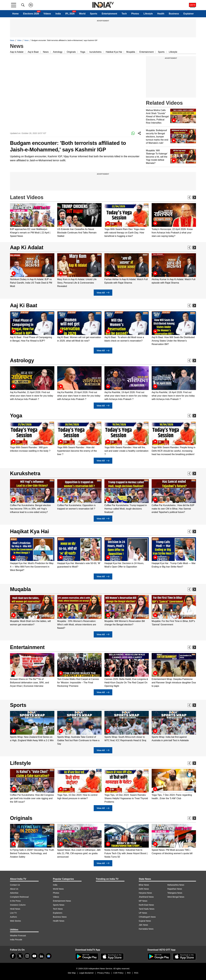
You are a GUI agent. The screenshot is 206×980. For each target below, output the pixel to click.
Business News (60, 917)
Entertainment (109, 14)
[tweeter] (20, 956)
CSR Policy (118, 973)
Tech (124, 14)
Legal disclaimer (86, 973)
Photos (135, 14)
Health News (59, 921)
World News (58, 889)
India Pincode (16, 940)
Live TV (13, 913)
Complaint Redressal (19, 897)
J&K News (143, 925)
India (58, 14)
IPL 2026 (70, 14)
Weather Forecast (18, 936)
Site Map (72, 973)
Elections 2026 (31, 14)
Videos (47, 14)
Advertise (14, 893)
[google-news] (49, 956)
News (12, 40)
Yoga (83, 52)
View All (103, 293)
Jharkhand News (146, 897)
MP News (143, 901)
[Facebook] (13, 956)
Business (174, 14)
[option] (32, 220)
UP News (143, 913)
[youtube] (34, 956)
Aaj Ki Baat (24, 305)
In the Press (15, 901)
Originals (71, 52)
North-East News (146, 905)
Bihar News (144, 885)
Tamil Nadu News (147, 909)
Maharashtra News (176, 885)
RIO (129, 973)
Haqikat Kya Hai (29, 531)
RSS (136, 973)
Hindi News (15, 909)
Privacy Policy (104, 973)
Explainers (58, 913)
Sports (94, 14)
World (82, 14)
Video (19, 40)
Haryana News (145, 893)
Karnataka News (146, 929)
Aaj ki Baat (33, 52)
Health (161, 14)
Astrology (58, 52)
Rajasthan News (175, 889)
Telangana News (175, 893)
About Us (14, 889)
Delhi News (144, 889)
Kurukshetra (25, 473)
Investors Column (18, 905)
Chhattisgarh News (147, 917)
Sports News (59, 905)
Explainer (189, 14)
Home (15, 14)
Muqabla (131, 52)
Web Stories (15, 921)
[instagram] (27, 956)
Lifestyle (148, 14)
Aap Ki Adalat (27, 247)
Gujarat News (145, 921)
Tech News (58, 909)
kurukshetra (96, 52)
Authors (13, 917)
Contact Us (15, 885)
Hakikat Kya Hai (114, 52)
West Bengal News (176, 897)
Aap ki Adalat (17, 52)
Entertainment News (62, 901)
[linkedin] (41, 956)
